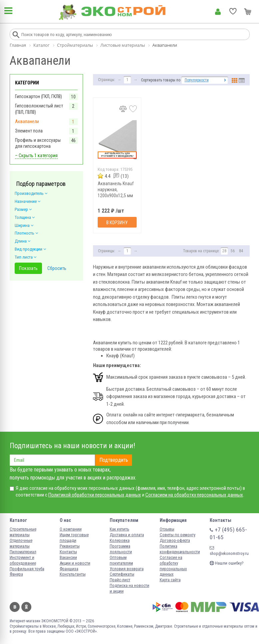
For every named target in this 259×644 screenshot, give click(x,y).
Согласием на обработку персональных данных (194, 495)
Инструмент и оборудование (23, 560)
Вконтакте (15, 607)
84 (241, 251)
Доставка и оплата (127, 535)
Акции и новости (75, 563)
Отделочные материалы (21, 543)
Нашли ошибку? (227, 563)
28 (224, 251)
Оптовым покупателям (121, 560)
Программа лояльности (121, 549)
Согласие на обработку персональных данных (173, 566)
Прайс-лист (120, 580)
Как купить (119, 529)
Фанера (16, 574)
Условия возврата (127, 569)
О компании (71, 529)
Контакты (68, 552)
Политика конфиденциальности (180, 549)
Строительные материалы (23, 532)
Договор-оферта (175, 540)
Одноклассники (26, 607)
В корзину (117, 223)
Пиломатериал (23, 552)
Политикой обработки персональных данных (95, 495)
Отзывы (167, 529)
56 (233, 251)
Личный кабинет (218, 12)
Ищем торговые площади (74, 538)
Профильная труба (27, 569)
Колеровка (120, 540)
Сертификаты (122, 574)
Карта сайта (170, 580)
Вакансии (68, 557)
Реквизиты (70, 546)
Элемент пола (29, 131)
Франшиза (69, 569)
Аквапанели (27, 121)
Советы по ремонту (177, 535)
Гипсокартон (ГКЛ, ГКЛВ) (38, 96)
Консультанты (73, 574)
